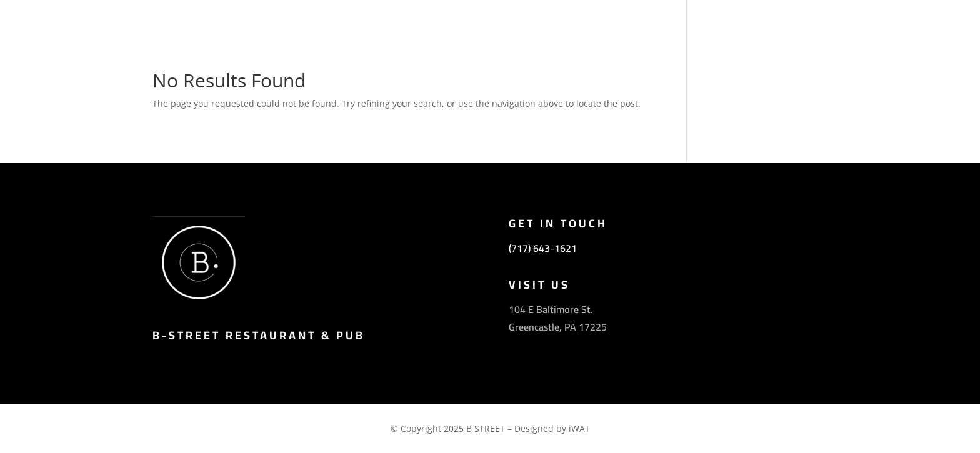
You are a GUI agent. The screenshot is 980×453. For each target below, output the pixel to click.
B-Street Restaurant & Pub (259, 335)
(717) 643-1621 (543, 248)
